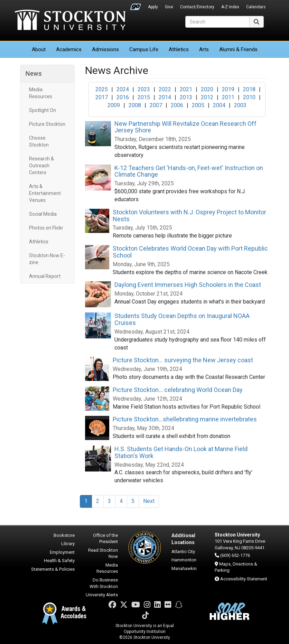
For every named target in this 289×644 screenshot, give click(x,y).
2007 (156, 105)
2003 (240, 105)
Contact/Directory (197, 7)
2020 (207, 89)
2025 (102, 89)
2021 (186, 89)
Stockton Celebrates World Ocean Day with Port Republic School (190, 252)
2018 (249, 89)
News (34, 73)
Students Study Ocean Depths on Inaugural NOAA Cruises (182, 319)
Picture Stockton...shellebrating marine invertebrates (185, 419)
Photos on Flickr (46, 228)
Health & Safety (59, 561)
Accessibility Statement (244, 579)
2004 (219, 105)
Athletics (179, 49)
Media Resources (41, 93)
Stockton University (70, 21)
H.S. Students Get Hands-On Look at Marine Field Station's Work (181, 452)
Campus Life (144, 49)
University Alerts (102, 595)
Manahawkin (184, 568)
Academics (69, 49)
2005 (198, 105)
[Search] (217, 22)
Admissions (105, 49)
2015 (144, 97)
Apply (153, 7)
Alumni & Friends (238, 49)
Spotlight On (43, 110)
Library (68, 544)
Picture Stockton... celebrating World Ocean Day (178, 390)
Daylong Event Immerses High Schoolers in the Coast (188, 285)
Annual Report (45, 276)
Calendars (256, 7)
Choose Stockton (39, 141)
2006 (177, 105)
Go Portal (136, 5)
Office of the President (105, 539)
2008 (135, 105)
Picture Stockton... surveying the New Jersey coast (183, 360)
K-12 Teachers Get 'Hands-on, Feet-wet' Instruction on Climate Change (189, 171)
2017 (102, 97)
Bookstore (64, 535)
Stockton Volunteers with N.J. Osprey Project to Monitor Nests (189, 216)
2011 (228, 97)
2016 (123, 97)
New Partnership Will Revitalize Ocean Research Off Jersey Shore (185, 127)
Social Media (43, 214)
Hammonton (184, 560)
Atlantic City (183, 552)
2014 (165, 97)
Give (169, 7)
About (39, 49)
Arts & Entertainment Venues (45, 193)
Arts (204, 49)
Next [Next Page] (149, 501)
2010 (249, 97)
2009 (114, 105)
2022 (165, 89)
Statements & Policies (53, 569)
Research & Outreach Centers (41, 166)
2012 (207, 97)
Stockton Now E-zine (47, 259)
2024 (123, 89)
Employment (62, 552)
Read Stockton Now (103, 553)
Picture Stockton (47, 124)
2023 (144, 89)
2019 (228, 89)
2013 (186, 97)
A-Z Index (230, 7)
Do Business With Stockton (104, 583)
